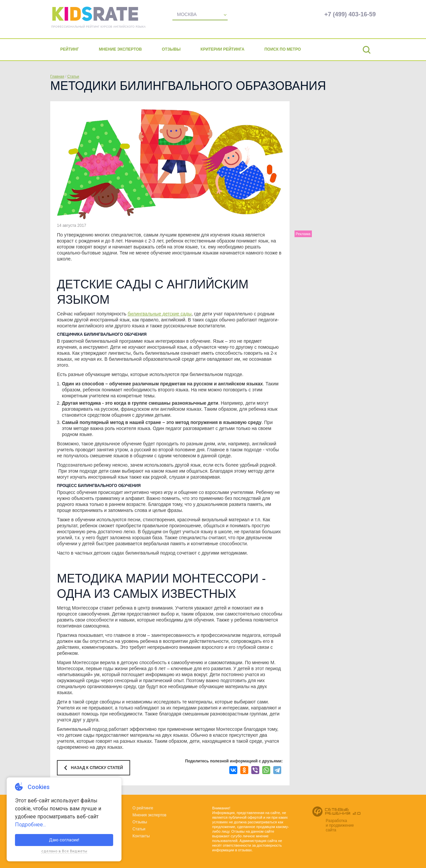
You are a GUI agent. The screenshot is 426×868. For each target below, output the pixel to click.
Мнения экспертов (149, 815)
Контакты (141, 836)
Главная (57, 76)
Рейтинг (70, 49)
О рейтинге (143, 808)
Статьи (73, 76)
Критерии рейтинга (223, 49)
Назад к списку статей (97, 768)
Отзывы (171, 49)
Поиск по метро (283, 49)
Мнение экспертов (120, 49)
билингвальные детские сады (159, 314)
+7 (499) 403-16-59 (350, 14)
